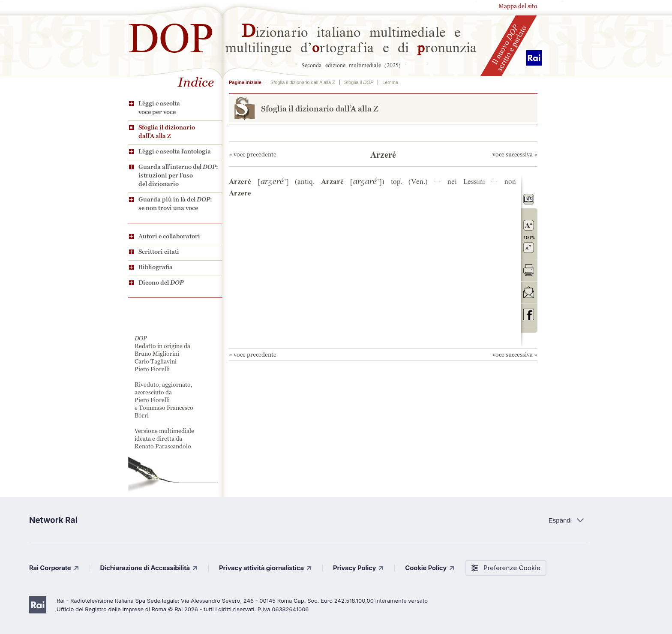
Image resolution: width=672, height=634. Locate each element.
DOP (171, 34)
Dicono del (161, 282)
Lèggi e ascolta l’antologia (175, 151)
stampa (529, 270)
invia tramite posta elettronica (529, 292)
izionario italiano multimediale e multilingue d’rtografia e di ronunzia (351, 39)
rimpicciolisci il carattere (529, 248)
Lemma (390, 82)
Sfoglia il (359, 82)
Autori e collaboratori (169, 236)
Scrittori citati (159, 252)
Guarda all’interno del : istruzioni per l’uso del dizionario (178, 175)
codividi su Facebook (529, 314)
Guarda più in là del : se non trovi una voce (175, 204)
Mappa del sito (518, 6)
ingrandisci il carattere (529, 225)
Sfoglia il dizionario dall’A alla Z (167, 132)
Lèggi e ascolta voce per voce (159, 108)
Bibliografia (156, 267)
